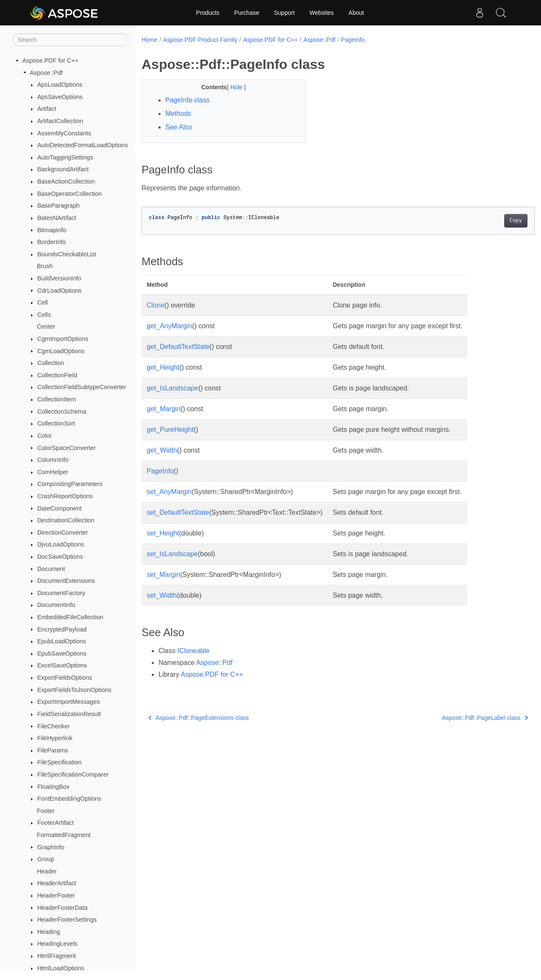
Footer (46, 811)
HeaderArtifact (57, 883)
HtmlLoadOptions (61, 968)
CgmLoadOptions (61, 351)
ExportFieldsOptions (65, 678)
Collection (51, 363)
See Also (179, 127)
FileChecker (53, 726)
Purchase (247, 13)
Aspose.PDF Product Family (200, 40)
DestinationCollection (66, 520)
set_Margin (163, 575)
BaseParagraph (58, 206)
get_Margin (164, 409)
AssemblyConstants (64, 133)
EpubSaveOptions (62, 653)
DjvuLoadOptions (60, 544)
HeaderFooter (56, 895)
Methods (178, 114)
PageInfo (353, 40)
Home (149, 40)
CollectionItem (56, 399)
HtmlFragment (56, 956)
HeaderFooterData (62, 908)
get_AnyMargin (169, 326)
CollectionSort (56, 423)
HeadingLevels (57, 944)
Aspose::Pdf (46, 73)
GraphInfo (51, 847)
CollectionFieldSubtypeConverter (82, 387)
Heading (49, 932)
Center (46, 327)
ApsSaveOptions (60, 97)
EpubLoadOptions (61, 641)
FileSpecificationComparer (73, 774)
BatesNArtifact (57, 218)
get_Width (162, 450)
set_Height (163, 533)
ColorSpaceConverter (66, 448)
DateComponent (59, 508)
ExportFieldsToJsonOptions (74, 690)
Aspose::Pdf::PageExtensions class (199, 718)
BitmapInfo (52, 230)
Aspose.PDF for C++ (51, 60)
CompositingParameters (70, 484)
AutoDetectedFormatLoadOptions (82, 145)
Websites (321, 13)
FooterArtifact (55, 823)
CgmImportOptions (63, 339)
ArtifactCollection (60, 121)
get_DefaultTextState (178, 347)
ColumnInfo (53, 460)
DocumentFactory (61, 593)
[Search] (70, 40)
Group (46, 859)
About (357, 13)
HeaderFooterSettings (67, 920)
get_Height (163, 367)
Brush (45, 266)
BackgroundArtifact (63, 169)
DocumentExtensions (66, 581)
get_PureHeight (170, 430)
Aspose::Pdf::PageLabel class (458, 718)
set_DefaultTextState (178, 512)
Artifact (47, 109)
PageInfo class (187, 100)
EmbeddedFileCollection (70, 617)
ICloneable (193, 651)
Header (47, 871)
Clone (156, 305)
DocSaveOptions (60, 557)
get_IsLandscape (172, 388)
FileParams (53, 750)
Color (44, 436)
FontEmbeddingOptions (69, 799)
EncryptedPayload (62, 629)
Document (51, 569)
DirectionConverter (63, 533)
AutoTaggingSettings (65, 157)
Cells (44, 315)
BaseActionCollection (66, 181)
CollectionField (57, 375)
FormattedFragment (64, 835)
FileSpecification (59, 762)
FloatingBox (53, 787)
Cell (42, 302)
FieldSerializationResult (69, 714)
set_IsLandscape (172, 554)
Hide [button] (231, 87)
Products (208, 13)
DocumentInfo (56, 605)
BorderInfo (51, 242)
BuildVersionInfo (59, 278)
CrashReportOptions (65, 496)
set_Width (162, 595)
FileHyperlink (55, 738)
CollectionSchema (62, 412)
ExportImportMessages (68, 702)
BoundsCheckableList (67, 254)
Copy (488, 221)
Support (284, 13)
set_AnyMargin (169, 492)
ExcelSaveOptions (62, 665)
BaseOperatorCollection (70, 194)
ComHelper (53, 472)
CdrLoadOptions (59, 291)
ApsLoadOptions (60, 85)
